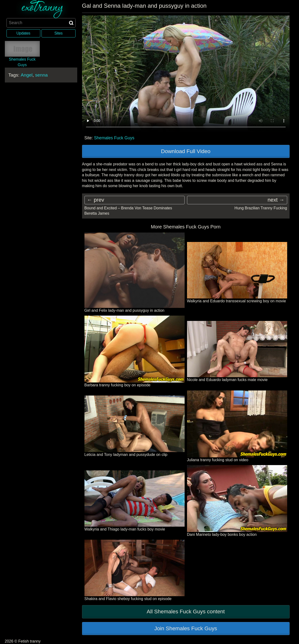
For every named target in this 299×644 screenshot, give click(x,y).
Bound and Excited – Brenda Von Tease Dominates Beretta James (128, 211)
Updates (23, 33)
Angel (27, 75)
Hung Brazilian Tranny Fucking (261, 208)
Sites (58, 33)
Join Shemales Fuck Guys (186, 628)
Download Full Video (186, 151)
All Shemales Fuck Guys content (186, 612)
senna (41, 75)
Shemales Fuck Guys (114, 138)
